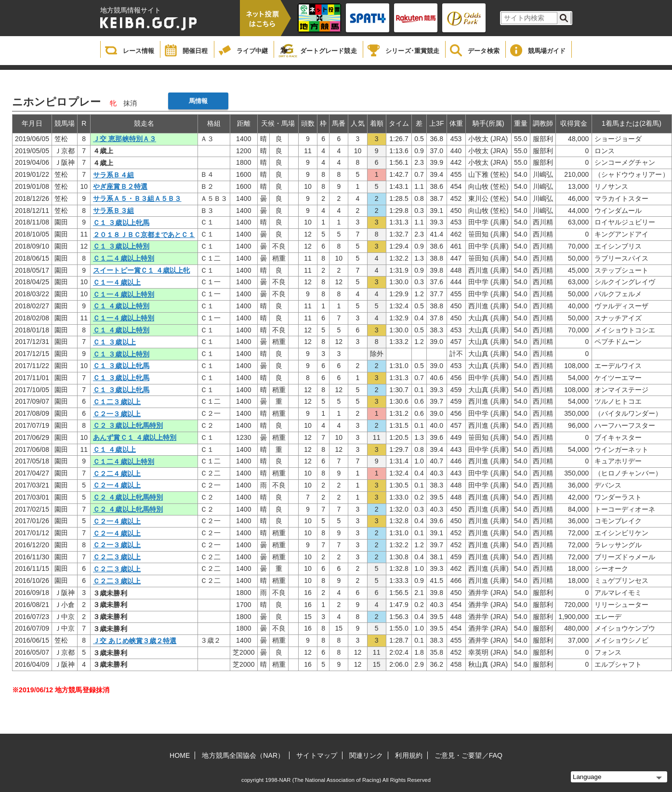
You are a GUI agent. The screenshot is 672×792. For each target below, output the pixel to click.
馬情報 (198, 101)
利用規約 (408, 755)
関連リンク (366, 755)
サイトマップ (317, 755)
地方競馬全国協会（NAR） (243, 755)
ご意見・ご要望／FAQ (468, 755)
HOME (180, 755)
